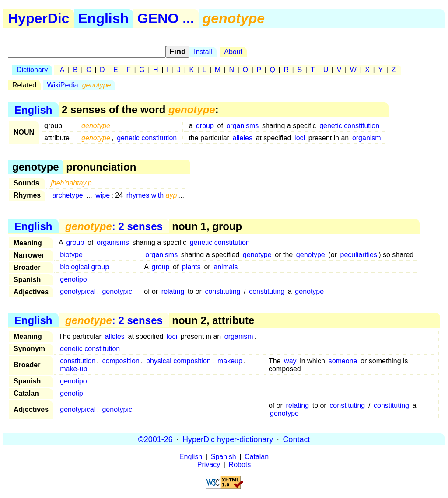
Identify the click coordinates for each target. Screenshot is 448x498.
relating (173, 291)
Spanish (224, 457)
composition (121, 361)
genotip (72, 393)
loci (300, 138)
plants (191, 267)
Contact (296, 439)
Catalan (257, 457)
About (233, 52)
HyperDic (39, 18)
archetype (67, 195)
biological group (84, 267)
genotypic (117, 291)
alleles (243, 138)
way (290, 361)
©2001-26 (156, 439)
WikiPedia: (79, 85)
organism (367, 138)
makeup (230, 361)
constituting (223, 291)
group (205, 126)
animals (226, 267)
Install (203, 52)
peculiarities (359, 255)
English (104, 18)
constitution (78, 361)
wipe (103, 195)
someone (343, 361)
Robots (240, 465)
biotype (71, 255)
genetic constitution (349, 126)
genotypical (78, 291)
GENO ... (166, 18)
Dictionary (32, 70)
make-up (73, 369)
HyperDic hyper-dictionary (228, 439)
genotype (257, 255)
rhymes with (152, 195)
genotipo (73, 279)
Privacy (209, 465)
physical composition (178, 361)
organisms (242, 126)
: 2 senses (114, 226)
